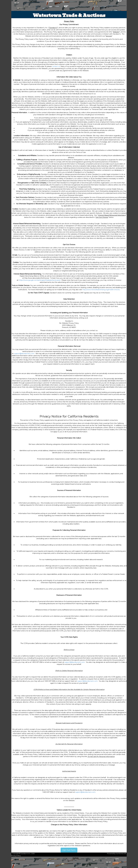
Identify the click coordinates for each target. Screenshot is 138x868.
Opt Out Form (69, 850)
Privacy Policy (16, 856)
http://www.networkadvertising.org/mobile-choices (101, 290)
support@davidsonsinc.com (24, 354)
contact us (56, 66)
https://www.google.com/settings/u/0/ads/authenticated (40, 280)
